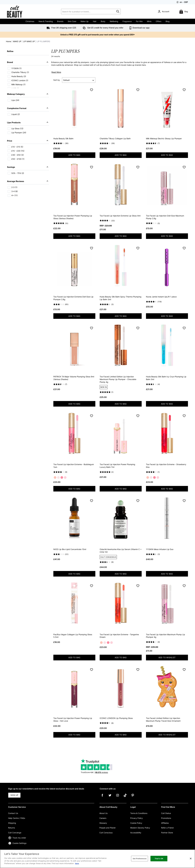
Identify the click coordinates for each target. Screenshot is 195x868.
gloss (112, 62)
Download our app (139, 28)
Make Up (85, 21)
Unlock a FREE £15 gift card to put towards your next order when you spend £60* (97, 35)
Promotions (166, 818)
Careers (103, 818)
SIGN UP (14, 795)
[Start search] (118, 12)
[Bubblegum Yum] (58, 477)
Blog (168, 21)
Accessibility (136, 833)
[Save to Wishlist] (92, 90)
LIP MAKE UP (29, 41)
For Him (139, 21)
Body (103, 21)
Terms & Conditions (139, 813)
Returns (12, 828)
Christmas (30, 21)
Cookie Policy (136, 823)
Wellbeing (114, 21)
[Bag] (184, 12)
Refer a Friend (167, 828)
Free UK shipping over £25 (61, 28)
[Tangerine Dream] (55, 477)
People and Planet (107, 828)
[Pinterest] (133, 797)
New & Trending (46, 21)
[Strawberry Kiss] (62, 477)
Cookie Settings (17, 843)
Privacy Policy (136, 818)
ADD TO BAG (79, 156)
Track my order (17, 838)
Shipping (12, 823)
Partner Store (167, 833)
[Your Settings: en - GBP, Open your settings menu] (182, 2)
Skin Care (72, 21)
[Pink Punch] (65, 477)
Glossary (103, 823)
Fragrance (127, 21)
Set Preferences (140, 858)
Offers (159, 21)
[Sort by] (79, 80)
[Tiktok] (125, 797)
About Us (103, 813)
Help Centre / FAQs (17, 818)
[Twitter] (110, 797)
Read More (56, 72)
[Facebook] (102, 797)
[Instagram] (118, 797)
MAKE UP (17, 41)
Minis (149, 21)
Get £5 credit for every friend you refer (102, 28)
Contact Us (13, 813)
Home (9, 41)
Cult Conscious (106, 833)
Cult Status (166, 813)
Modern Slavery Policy (140, 828)
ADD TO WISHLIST (167, 657)
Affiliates (165, 823)
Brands (60, 21)
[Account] (164, 12)
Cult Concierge (15, 833)
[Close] (191, 859)
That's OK (159, 858)
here (77, 863)
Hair (95, 21)
